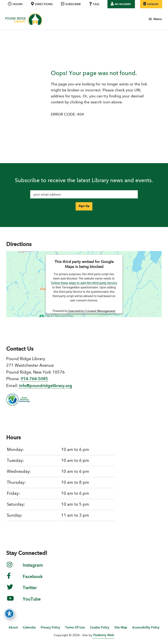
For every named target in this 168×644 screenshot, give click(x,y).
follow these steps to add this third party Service (84, 283)
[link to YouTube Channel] (10, 602)
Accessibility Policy (146, 628)
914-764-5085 (34, 379)
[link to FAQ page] (95, 4)
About (13, 628)
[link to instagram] (10, 568)
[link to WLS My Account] (121, 4)
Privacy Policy (50, 628)
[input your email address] (84, 194)
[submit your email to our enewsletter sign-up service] (84, 206)
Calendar (29, 628)
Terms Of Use (75, 628)
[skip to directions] (42, 4)
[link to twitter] (10, 590)
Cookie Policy (100, 628)
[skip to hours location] (16, 4)
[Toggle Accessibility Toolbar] (9, 614)
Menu (158, 19)
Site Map (121, 628)
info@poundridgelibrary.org (46, 386)
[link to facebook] (9, 579)
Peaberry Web (104, 635)
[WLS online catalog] (151, 4)
